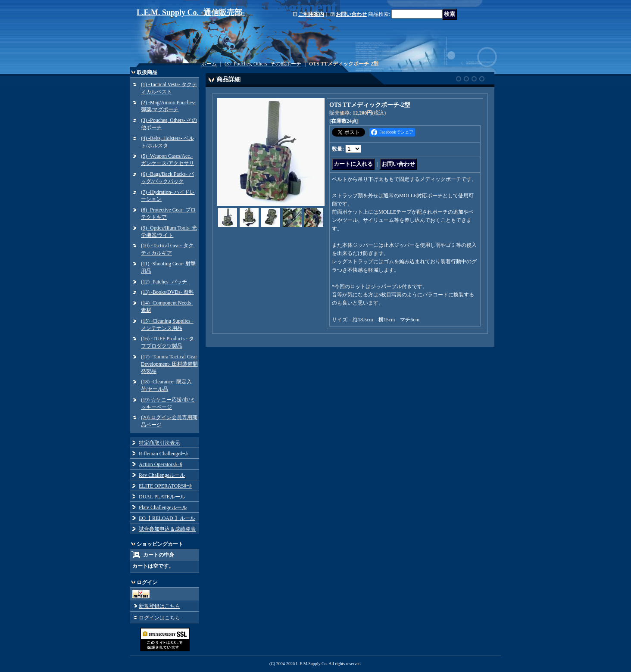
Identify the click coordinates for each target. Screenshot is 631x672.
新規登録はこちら (159, 606)
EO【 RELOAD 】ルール (167, 518)
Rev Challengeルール (162, 475)
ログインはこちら (159, 618)
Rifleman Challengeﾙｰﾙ (163, 454)
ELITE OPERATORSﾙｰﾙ (165, 486)
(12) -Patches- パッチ (164, 282)
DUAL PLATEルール (162, 497)
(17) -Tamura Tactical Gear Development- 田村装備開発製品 (169, 364)
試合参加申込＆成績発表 (167, 529)
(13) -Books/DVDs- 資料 (167, 292)
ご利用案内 (311, 14)
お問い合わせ (351, 14)
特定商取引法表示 (159, 443)
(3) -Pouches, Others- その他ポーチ (263, 64)
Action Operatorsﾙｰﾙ (161, 464)
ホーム (209, 64)
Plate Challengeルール (163, 507)
